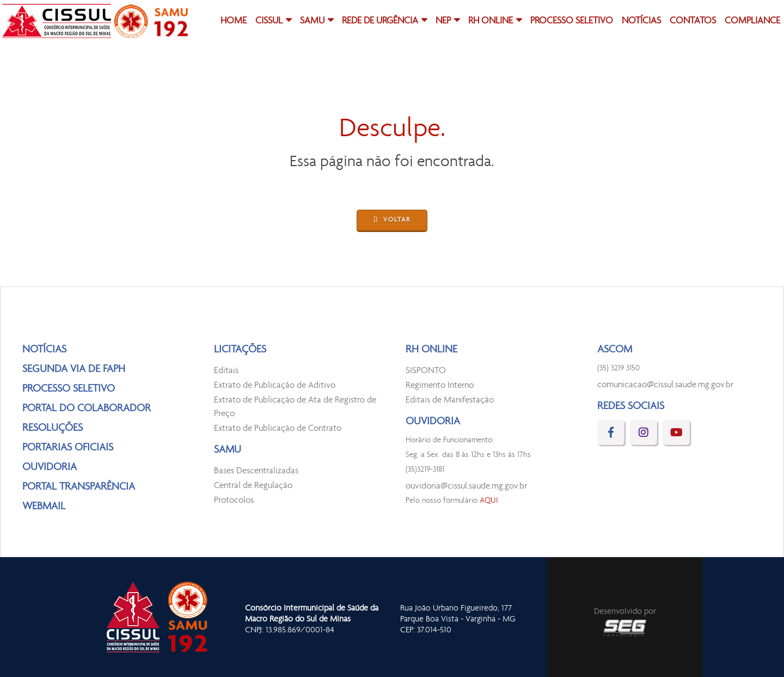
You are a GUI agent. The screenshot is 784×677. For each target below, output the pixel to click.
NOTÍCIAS (641, 21)
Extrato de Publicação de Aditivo (275, 385)
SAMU (312, 21)
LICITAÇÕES (240, 350)
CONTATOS (693, 21)
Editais (226, 371)
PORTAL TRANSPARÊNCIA (79, 487)
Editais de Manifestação (450, 400)
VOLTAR (392, 221)
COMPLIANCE (752, 21)
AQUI (489, 501)
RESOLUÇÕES (53, 428)
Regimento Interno (440, 385)
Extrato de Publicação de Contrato (278, 428)
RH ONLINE (491, 21)
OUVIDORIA (50, 467)
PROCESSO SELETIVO (572, 21)
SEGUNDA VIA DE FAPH (74, 369)
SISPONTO (426, 371)
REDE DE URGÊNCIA (380, 21)
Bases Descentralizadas (256, 471)
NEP (443, 21)
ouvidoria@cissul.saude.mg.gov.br (466, 486)
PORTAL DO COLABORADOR (87, 408)
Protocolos (234, 500)
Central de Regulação (253, 486)
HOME (234, 21)
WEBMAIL (44, 507)
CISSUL (269, 21)
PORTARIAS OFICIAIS (68, 448)
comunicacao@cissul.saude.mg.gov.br (665, 385)
